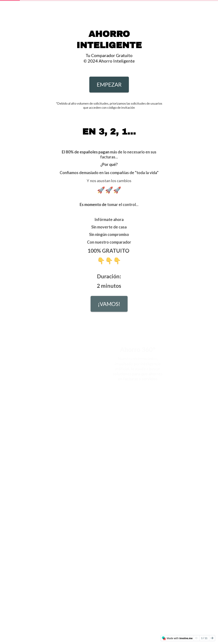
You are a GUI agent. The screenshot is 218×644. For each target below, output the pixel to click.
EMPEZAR (109, 84)
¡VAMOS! (109, 305)
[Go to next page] (212, 638)
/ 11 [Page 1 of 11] (204, 638)
